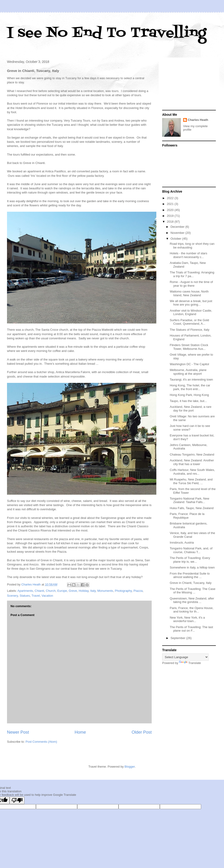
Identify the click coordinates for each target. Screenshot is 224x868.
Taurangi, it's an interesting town (191, 380)
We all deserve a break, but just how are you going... (191, 303)
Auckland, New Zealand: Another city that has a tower (192, 462)
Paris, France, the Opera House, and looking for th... (191, 610)
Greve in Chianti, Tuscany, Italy (191, 583)
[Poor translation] (17, 800)
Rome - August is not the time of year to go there (191, 284)
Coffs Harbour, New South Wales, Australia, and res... (192, 472)
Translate (190, 663)
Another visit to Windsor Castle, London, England (191, 312)
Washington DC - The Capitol (189, 364)
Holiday (84, 591)
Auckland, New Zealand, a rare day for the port (190, 409)
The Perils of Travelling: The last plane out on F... (191, 629)
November (178, 233)
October (176, 239)
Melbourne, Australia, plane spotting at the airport (188, 372)
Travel (36, 596)
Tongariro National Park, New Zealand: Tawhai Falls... (189, 500)
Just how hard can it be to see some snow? (190, 428)
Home (80, 732)
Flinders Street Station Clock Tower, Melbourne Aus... (189, 347)
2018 (171, 222)
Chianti (39, 591)
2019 (171, 216)
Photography (123, 591)
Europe (62, 591)
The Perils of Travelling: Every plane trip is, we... (190, 560)
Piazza (138, 591)
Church (51, 591)
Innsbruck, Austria (182, 543)
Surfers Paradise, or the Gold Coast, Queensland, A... (189, 322)
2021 (171, 204)
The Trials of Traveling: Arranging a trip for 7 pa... (192, 274)
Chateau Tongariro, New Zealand (192, 454)
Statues (25, 596)
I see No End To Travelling (107, 33)
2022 (171, 198)
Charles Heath (198, 120)
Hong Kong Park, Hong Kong (189, 395)
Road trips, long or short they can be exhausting (192, 246)
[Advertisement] (189, 84)
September (178, 638)
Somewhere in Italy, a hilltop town (192, 567)
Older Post (142, 732)
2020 (171, 210)
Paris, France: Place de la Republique (187, 516)
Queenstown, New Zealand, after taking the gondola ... (192, 600)
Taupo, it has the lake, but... (188, 401)
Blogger (130, 767)
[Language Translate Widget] (185, 657)
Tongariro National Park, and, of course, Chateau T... (191, 550)
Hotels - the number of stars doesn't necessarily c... (188, 255)
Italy (93, 591)
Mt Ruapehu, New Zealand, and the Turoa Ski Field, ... (191, 481)
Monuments (105, 591)
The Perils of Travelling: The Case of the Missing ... (192, 591)
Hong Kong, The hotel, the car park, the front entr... (190, 387)
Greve (73, 591)
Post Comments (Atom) (41, 742)
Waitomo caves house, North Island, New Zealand (189, 293)
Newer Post (18, 732)
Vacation (47, 596)
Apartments (25, 591)
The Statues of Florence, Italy (189, 330)
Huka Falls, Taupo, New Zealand (192, 508)
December (178, 227)
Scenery (12, 596)
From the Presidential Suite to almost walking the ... (190, 575)
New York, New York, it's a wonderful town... (187, 619)
